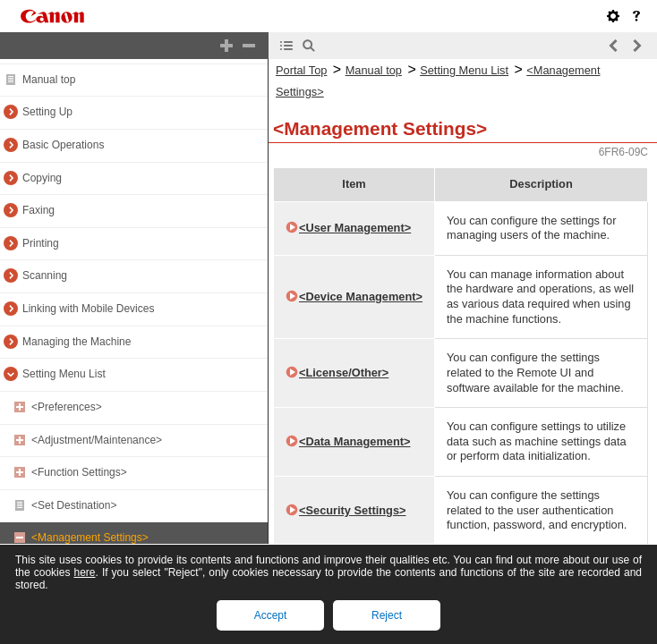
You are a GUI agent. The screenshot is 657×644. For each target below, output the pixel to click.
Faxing (38, 210)
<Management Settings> (90, 538)
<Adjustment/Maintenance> (97, 440)
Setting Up (47, 112)
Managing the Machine (77, 342)
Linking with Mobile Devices (88, 309)
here (84, 572)
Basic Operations (63, 145)
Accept (271, 615)
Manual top (49, 80)
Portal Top (301, 70)
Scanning (45, 275)
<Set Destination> (74, 505)
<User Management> (355, 228)
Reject (387, 615)
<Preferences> (67, 407)
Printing (41, 243)
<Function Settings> (79, 472)
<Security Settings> (352, 510)
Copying (42, 178)
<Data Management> (354, 441)
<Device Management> (361, 297)
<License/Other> (344, 373)
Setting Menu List (64, 374)
